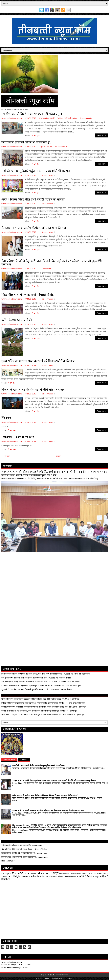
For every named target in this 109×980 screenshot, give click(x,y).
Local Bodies (88, 874)
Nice (3, 861)
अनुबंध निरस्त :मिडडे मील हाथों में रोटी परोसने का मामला (33, 199)
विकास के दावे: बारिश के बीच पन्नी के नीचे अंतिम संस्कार (33, 389)
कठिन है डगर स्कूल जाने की (17, 320)
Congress (8, 874)
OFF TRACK (98, 874)
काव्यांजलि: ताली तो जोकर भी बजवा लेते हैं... (26, 142)
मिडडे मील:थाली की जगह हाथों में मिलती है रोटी (28, 294)
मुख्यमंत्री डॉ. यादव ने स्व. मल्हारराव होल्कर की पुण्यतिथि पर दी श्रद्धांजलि (25, 690)
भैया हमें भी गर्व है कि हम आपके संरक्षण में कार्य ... (18, 849)
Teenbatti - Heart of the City (18, 437)
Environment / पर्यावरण (68, 874)
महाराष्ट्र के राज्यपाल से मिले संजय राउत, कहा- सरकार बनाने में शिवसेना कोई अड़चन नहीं (30, 711)
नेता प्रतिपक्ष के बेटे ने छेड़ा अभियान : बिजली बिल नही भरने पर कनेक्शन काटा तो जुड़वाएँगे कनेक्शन (52, 262)
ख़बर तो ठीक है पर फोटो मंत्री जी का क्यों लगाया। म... (19, 853)
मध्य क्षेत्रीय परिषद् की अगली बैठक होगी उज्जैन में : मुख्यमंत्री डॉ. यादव (24, 678)
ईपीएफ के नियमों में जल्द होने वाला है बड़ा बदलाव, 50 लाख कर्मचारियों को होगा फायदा (30, 703)
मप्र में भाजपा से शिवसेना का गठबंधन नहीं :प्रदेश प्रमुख (32, 114)
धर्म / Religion (14, 876)
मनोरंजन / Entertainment (67, 877)
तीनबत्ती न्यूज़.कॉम (62, 975)
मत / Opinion (44, 118)
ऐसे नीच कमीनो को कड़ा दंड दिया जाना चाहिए (16, 845)
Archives (24, 760)
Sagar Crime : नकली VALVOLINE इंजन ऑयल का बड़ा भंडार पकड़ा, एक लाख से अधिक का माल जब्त (48, 810)
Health (80, 874)
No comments (86, 118)
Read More (101, 135)
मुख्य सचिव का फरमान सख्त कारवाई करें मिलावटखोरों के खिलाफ (38, 361)
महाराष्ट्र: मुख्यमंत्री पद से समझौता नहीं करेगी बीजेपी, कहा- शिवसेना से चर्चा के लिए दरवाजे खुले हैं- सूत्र (34, 707)
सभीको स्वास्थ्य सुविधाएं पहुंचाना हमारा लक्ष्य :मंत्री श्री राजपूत (36, 171)
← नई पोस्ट (6, 456)
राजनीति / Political (56, 118)
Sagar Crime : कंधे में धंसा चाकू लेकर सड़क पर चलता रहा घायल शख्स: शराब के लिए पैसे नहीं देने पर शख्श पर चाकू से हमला (54, 780)
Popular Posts (9, 760)
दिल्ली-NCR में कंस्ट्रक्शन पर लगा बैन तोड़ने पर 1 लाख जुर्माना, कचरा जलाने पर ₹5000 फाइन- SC (33, 715)
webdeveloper (45, 978)
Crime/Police (21, 873)
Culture (33, 874)
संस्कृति (97, 877)
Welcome (6, 418)
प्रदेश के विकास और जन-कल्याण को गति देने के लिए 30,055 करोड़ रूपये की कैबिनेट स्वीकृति (32, 674)
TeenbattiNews (68, 978)
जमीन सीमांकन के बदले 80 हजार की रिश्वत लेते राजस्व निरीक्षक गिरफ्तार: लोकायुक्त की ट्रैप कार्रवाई (45, 795)
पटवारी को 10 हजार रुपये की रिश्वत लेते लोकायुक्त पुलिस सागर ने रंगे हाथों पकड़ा (39, 765)
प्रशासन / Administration (33, 876)
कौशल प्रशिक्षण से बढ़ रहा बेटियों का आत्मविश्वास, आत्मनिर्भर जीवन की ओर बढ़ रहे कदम (31, 682)
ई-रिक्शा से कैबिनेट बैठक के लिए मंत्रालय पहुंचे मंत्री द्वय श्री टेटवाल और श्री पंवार (27, 686)
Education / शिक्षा (47, 873)
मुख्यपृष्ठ (58, 456)
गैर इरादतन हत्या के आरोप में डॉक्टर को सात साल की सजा (34, 228)
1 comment (46, 269)
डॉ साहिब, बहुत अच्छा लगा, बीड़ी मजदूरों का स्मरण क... (19, 857)
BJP (3, 874)
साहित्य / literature (71, 118)
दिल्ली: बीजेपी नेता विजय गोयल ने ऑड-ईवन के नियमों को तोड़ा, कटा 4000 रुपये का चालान (31, 699)
